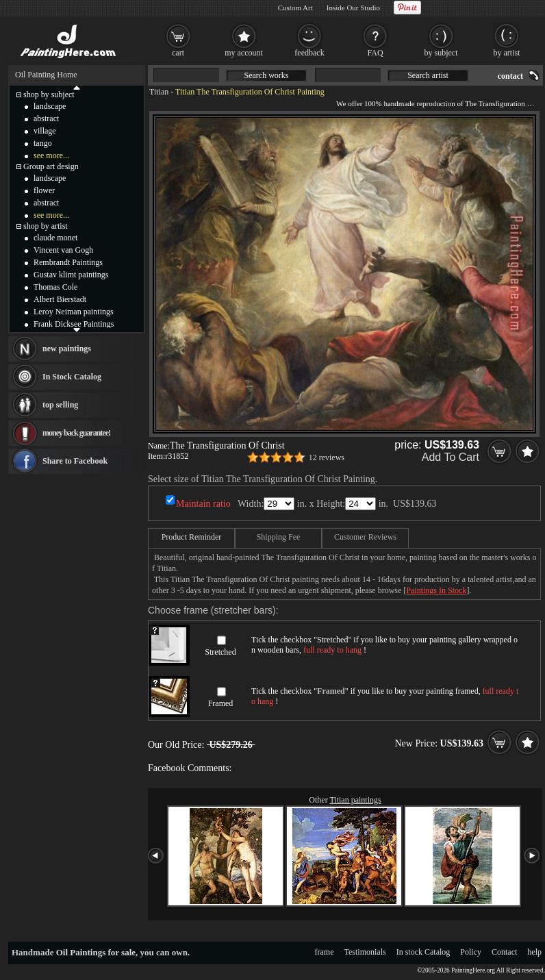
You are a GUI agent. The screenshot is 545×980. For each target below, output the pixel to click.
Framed (221, 703)
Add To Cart (451, 457)
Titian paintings (355, 800)
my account (244, 53)
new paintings (67, 349)
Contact (504, 952)
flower (44, 190)
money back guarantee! (76, 433)
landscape (50, 106)
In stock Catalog (423, 952)
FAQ (375, 53)
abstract (46, 118)
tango (43, 143)
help (534, 952)
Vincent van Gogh (63, 250)
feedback (309, 53)
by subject (441, 53)
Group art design (51, 166)
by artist (507, 53)
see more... (51, 155)
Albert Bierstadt (60, 299)
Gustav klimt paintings (71, 275)
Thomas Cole (55, 287)
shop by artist (46, 226)
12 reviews (327, 457)
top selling (60, 405)
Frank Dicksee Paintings (74, 324)
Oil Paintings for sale (96, 952)
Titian (159, 92)
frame (325, 952)
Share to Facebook (75, 461)
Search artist (428, 75)
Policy (471, 952)
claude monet (55, 238)
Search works (267, 75)
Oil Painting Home (46, 75)
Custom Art (295, 8)
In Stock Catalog (72, 377)
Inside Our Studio (353, 8)
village (45, 131)
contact (510, 76)
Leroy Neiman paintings (74, 312)
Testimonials (365, 952)
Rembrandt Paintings (68, 262)
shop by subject (49, 95)
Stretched (220, 652)
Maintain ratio (203, 504)
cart (178, 53)
